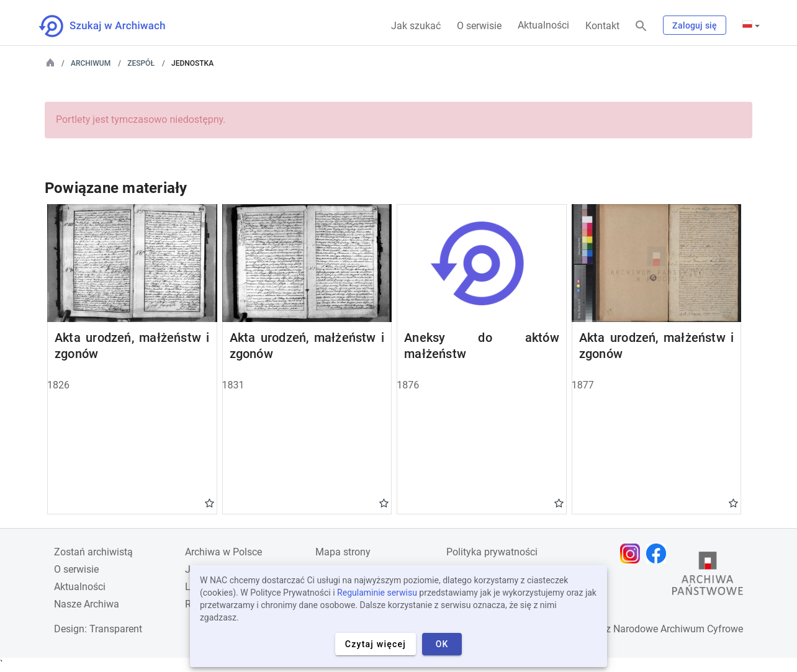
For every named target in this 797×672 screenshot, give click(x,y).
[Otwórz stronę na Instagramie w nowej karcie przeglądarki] (633, 553)
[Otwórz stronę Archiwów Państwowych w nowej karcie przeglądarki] (708, 576)
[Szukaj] (641, 26)
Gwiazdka (209, 503)
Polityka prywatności (492, 552)
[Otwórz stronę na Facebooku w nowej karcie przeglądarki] (659, 553)
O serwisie (479, 26)
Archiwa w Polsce (223, 552)
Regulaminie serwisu (377, 593)
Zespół (141, 63)
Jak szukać (416, 26)
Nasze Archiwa (87, 604)
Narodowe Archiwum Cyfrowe (678, 629)
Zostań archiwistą (93, 552)
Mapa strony (343, 552)
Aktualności (543, 25)
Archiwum (91, 63)
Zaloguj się (695, 25)
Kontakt (602, 26)
